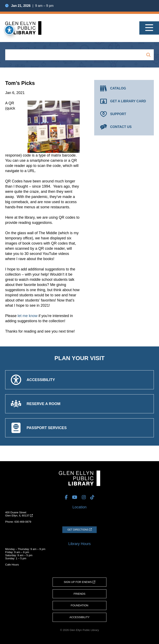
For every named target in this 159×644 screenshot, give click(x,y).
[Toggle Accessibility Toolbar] (9, 30)
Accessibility (80, 617)
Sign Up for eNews (79, 582)
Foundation (80, 605)
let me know (28, 316)
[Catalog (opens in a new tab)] (124, 88)
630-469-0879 (23, 522)
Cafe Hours (12, 565)
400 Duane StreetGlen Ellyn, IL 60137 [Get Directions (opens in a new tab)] (19, 514)
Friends (79, 594)
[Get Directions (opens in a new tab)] (79, 530)
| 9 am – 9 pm (29, 6)
